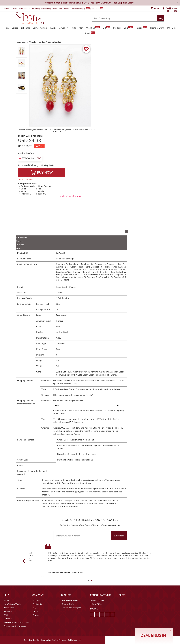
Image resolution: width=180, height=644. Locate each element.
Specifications (22, 237)
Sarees (15, 28)
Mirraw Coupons (97, 600)
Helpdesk (8, 619)
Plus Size (171, 28)
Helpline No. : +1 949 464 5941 (16, 622)
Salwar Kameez (40, 28)
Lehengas (25, 28)
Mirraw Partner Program (72, 608)
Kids (74, 28)
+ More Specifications (70, 196)
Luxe (128, 28)
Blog (35, 608)
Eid (106, 28)
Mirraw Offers (96, 604)
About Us (37, 600)
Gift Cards (97, 9)
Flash (90, 33)
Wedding (93, 28)
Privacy (36, 615)
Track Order (45, 9)
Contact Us (37, 604)
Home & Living (157, 28)
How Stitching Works (12, 604)
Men (81, 28)
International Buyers (70, 600)
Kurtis (53, 28)
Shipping (19, 241)
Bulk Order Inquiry (78, 9)
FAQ (6, 615)
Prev (25, 561)
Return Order (57, 9)
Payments (20, 245)
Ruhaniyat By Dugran (66, 287)
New (7, 28)
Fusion (142, 28)
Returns (19, 248)
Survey (67, 9)
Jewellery (64, 28)
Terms (35, 611)
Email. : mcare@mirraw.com (15, 626)
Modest (117, 28)
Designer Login (68, 604)
